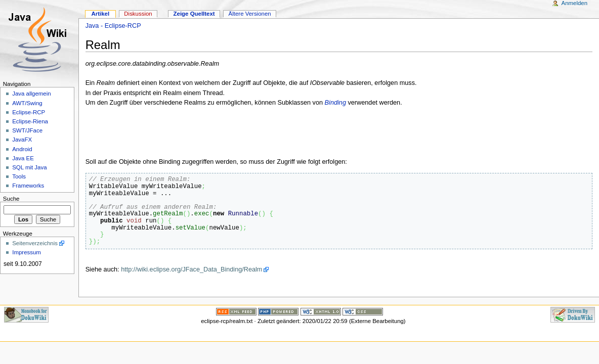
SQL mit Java (29, 167)
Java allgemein (31, 94)
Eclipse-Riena (30, 121)
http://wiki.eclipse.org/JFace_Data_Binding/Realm (191, 269)
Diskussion (138, 14)
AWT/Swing (27, 103)
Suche (11, 199)
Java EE (23, 158)
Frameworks (28, 186)
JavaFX (22, 140)
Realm (103, 45)
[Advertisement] (204, 132)
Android (22, 149)
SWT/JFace (27, 130)
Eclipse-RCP (29, 112)
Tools (19, 176)
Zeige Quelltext (194, 14)
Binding (335, 103)
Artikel (100, 14)
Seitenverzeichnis (35, 243)
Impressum (27, 252)
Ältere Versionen (250, 14)
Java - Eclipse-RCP (113, 26)
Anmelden (575, 3)
